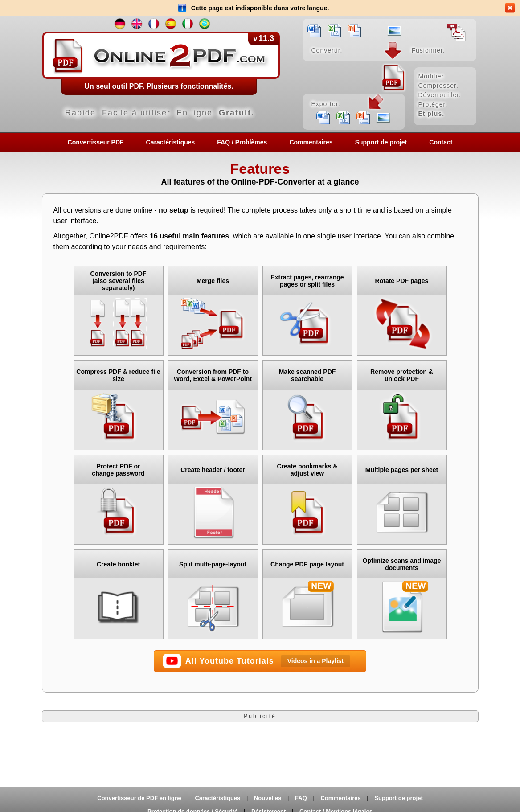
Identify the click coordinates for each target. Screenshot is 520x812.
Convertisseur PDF (96, 142)
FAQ (301, 798)
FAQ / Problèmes (242, 142)
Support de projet (381, 142)
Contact (441, 142)
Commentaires (311, 142)
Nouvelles (268, 798)
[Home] (260, 74)
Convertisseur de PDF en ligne (139, 798)
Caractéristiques (171, 142)
